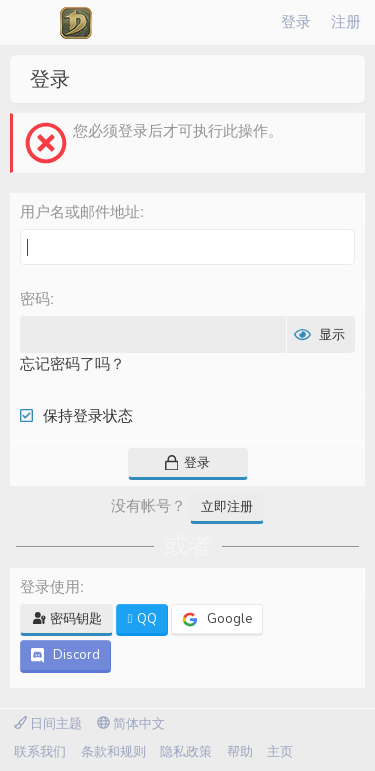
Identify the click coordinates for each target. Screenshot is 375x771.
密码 (35, 298)
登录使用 (50, 586)
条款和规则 (113, 752)
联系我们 (40, 752)
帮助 (240, 752)
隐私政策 (186, 752)
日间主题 (48, 724)
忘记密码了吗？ (72, 364)
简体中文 (131, 724)
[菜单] (29, 23)
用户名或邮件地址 (80, 211)
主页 (280, 752)
